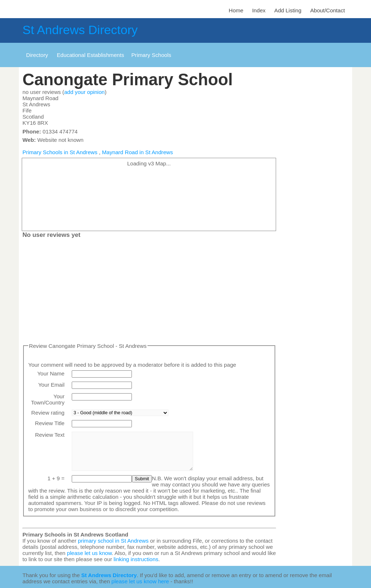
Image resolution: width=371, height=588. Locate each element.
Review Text (50, 435)
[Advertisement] (149, 292)
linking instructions (136, 559)
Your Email (51, 385)
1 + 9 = (56, 478)
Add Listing (288, 10)
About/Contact (328, 10)
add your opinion (84, 92)
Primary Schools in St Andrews (60, 152)
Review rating (48, 413)
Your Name (51, 373)
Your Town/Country (48, 399)
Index (259, 10)
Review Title (50, 423)
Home (236, 10)
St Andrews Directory (80, 30)
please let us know (89, 553)
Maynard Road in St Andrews (137, 152)
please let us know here (140, 581)
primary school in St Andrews (113, 541)
